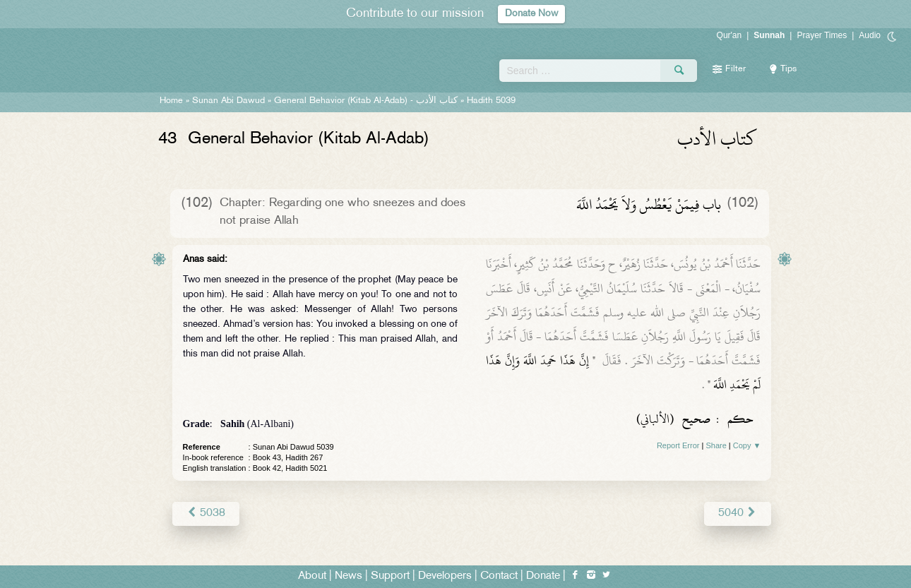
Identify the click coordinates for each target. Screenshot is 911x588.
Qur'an (730, 35)
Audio (870, 35)
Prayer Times (822, 35)
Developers (445, 575)
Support (390, 575)
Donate (543, 575)
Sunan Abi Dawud (228, 101)
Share (716, 445)
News (349, 575)
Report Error (678, 445)
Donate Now (532, 14)
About (312, 575)
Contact (499, 575)
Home (171, 101)
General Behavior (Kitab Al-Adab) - (367, 101)
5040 (740, 513)
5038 (204, 513)
